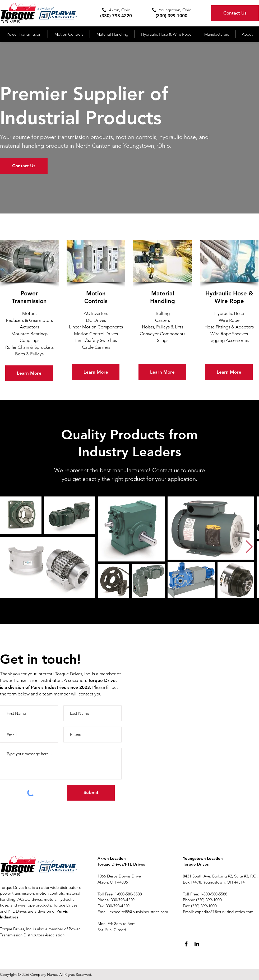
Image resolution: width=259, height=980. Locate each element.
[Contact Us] (235, 13)
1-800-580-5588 (214, 894)
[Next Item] (249, 547)
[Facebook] (186, 944)
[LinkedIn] (197, 944)
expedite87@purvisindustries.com (224, 912)
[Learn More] (29, 373)
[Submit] (91, 793)
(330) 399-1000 (172, 16)
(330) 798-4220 (116, 16)
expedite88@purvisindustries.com (139, 912)
